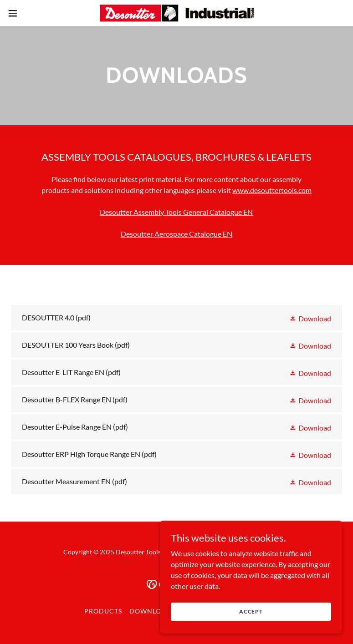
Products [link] (103, 611)
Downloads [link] (152, 611)
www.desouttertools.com (272, 190)
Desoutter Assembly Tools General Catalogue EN (176, 212)
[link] (176, 13)
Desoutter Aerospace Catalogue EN (176, 234)
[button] (30, 13)
